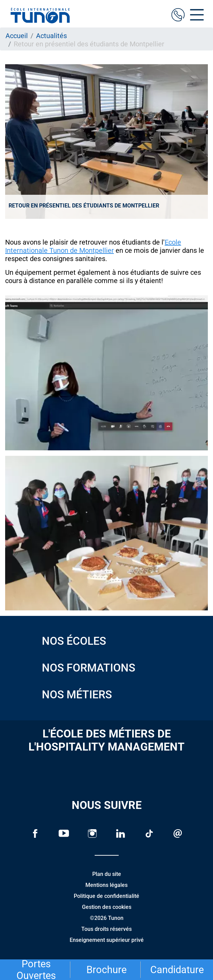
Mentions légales (107, 885)
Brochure (107, 970)
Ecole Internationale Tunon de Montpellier (93, 246)
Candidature (177, 970)
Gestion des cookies (107, 907)
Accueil (17, 36)
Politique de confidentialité (107, 896)
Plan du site (107, 874)
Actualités (51, 36)
